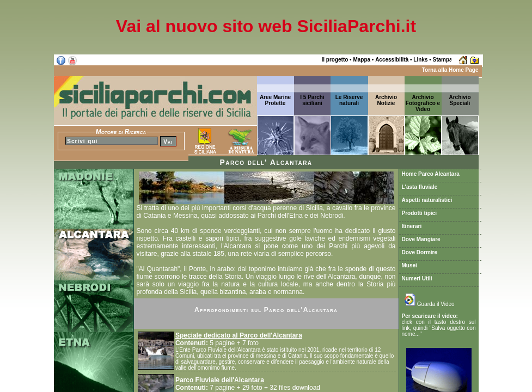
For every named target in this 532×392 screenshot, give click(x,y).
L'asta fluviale (420, 187)
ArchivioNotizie (386, 100)
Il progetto (335, 60)
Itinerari (412, 226)
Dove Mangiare (421, 239)
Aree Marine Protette (275, 100)
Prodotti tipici (419, 213)
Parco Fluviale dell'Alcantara (220, 380)
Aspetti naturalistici (427, 200)
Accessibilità (392, 60)
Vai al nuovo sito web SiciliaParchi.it (266, 26)
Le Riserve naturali (349, 100)
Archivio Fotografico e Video (423, 103)
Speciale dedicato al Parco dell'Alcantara (239, 335)
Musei (409, 265)
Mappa (362, 60)
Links (420, 60)
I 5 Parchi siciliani (312, 100)
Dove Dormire (420, 252)
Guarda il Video (430, 304)
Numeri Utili (417, 278)
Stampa (443, 60)
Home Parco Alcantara (431, 174)
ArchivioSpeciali (460, 100)
